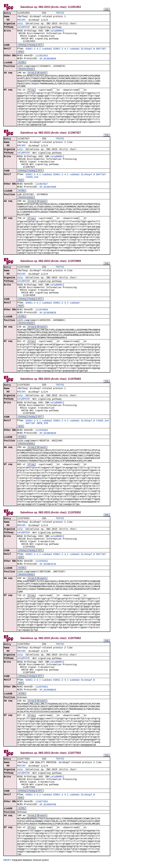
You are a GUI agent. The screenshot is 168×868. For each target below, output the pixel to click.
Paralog (32, 45)
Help (107, 9)
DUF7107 (101, 49)
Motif (21, 52)
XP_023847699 (48, 188)
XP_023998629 (48, 692)
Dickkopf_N (88, 49)
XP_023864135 (48, 566)
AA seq (31, 73)
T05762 (60, 13)
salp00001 (57, 31)
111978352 (42, 563)
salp (20, 24)
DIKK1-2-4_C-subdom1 (66, 49)
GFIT (40, 45)
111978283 (42, 432)
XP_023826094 (48, 59)
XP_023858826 (48, 314)
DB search (41, 73)
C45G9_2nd (32, 178)
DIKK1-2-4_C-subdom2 (39, 49)
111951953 (42, 56)
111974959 (42, 311)
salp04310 (23, 27)
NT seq (31, 90)
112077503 (42, 805)
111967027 (42, 185)
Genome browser (26, 69)
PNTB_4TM (42, 425)
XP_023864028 (48, 435)
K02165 (21, 20)
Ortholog (22, 45)
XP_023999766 (48, 808)
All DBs (22, 63)
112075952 (42, 690)
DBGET (7, 863)
